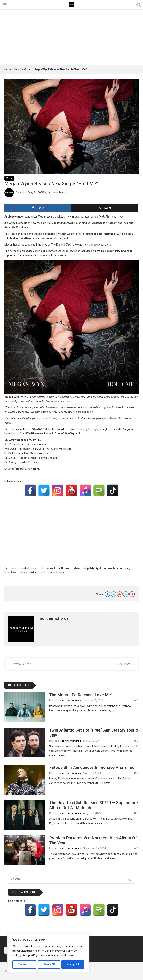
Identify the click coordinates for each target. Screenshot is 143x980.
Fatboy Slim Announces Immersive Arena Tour (93, 767)
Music (27, 69)
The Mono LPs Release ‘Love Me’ (80, 695)
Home (8, 69)
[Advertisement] (71, 37)
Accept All (73, 965)
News (18, 69)
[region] (48, 953)
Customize (24, 965)
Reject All (49, 965)
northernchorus (57, 192)
